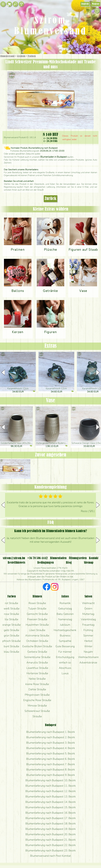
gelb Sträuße (12, 630)
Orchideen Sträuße (37, 641)
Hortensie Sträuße (37, 673)
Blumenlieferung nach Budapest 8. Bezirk (51, 770)
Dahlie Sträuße (37, 689)
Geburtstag (65, 609)
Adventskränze (88, 662)
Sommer (88, 635)
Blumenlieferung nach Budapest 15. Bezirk (51, 807)
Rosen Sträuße (37, 603)
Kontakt (94, 558)
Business (65, 635)
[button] (98, 372)
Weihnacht (88, 603)
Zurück (50, 199)
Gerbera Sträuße (37, 652)
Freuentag (88, 625)
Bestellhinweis (16, 563)
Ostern (88, 609)
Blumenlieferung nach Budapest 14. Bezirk (51, 802)
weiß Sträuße (12, 609)
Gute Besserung (65, 646)
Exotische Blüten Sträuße (37, 646)
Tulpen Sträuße (37, 609)
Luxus (65, 673)
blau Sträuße (12, 652)
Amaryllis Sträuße (37, 662)
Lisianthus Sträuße (37, 668)
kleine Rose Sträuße (37, 684)
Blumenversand (7, 56)
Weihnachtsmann (88, 657)
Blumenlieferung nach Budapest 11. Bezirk (51, 786)
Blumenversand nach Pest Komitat (50, 856)
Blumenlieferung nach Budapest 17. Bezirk (51, 818)
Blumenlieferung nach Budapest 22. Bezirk (51, 845)
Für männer (65, 652)
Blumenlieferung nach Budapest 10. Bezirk (51, 780)
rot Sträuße (12, 603)
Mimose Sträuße (37, 706)
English (85, 4)
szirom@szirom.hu (14, 558)
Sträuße (37, 716)
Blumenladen (58, 558)
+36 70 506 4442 (37, 558)
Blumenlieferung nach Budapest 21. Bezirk (51, 840)
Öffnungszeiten (78, 558)
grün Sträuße (12, 635)
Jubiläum (65, 625)
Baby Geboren (65, 614)
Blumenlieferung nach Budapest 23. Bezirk (51, 850)
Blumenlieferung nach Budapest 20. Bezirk (51, 834)
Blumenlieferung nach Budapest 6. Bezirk (51, 759)
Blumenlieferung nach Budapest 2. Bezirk (51, 737)
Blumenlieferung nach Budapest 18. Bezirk (51, 824)
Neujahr (88, 652)
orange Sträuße (12, 625)
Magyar (96, 4)
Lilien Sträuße (37, 630)
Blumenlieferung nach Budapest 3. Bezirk (51, 743)
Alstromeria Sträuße (37, 635)
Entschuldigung (65, 657)
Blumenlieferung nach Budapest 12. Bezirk (51, 791)
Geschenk (21, 56)
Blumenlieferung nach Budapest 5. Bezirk (51, 753)
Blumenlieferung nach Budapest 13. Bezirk (51, 797)
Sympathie (65, 641)
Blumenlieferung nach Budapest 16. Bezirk (51, 813)
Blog (69, 563)
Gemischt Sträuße (37, 614)
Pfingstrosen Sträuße (37, 695)
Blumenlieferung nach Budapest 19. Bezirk (51, 829)
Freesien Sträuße (37, 619)
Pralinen (32, 56)
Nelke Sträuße (37, 679)
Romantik (65, 603)
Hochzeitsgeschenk (65, 630)
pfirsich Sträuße (12, 641)
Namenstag (65, 619)
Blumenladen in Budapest (54, 157)
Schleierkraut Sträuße (37, 711)
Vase (50, 401)
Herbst (88, 641)
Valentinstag (88, 619)
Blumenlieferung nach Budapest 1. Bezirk (51, 732)
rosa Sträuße (12, 614)
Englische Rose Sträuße (37, 700)
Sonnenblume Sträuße (37, 657)
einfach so (65, 662)
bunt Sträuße (12, 646)
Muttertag (88, 614)
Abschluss (65, 668)
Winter (88, 646)
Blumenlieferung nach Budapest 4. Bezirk (51, 748)
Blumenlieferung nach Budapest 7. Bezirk (51, 764)
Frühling (88, 630)
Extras (51, 346)
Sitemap (89, 563)
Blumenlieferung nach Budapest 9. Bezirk (51, 775)
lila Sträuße (12, 619)
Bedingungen (45, 563)
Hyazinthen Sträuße (37, 625)
